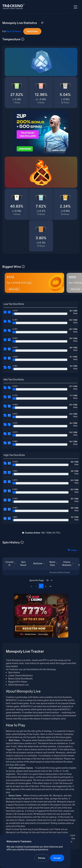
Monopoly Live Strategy (17, 832)
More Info (14, 289)
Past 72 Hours (14, 31)
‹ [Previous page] (36, 586)
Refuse (42, 858)
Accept (57, 858)
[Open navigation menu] (76, 7)
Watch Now (32, 31)
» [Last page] (50, 586)
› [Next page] (46, 586)
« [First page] (32, 586)
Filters (72, 550)
